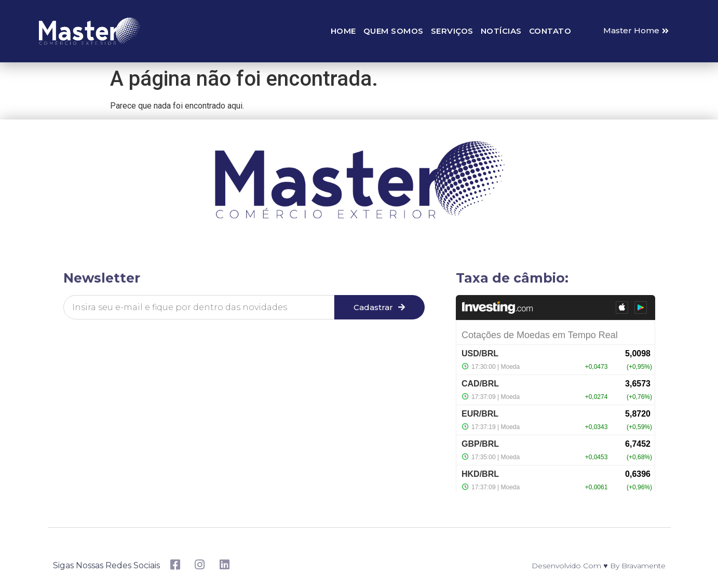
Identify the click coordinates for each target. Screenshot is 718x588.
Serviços (452, 31)
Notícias (501, 31)
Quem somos (394, 31)
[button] (636, 31)
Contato (550, 31)
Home (343, 31)
